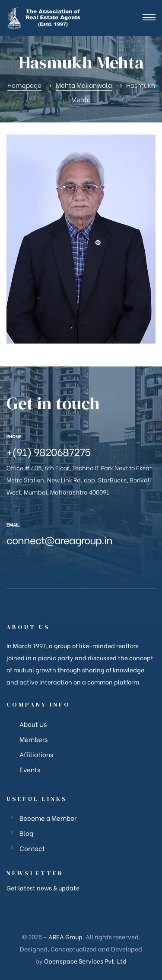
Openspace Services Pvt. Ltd (85, 961)
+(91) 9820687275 (49, 451)
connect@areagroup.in (59, 539)
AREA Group (65, 937)
